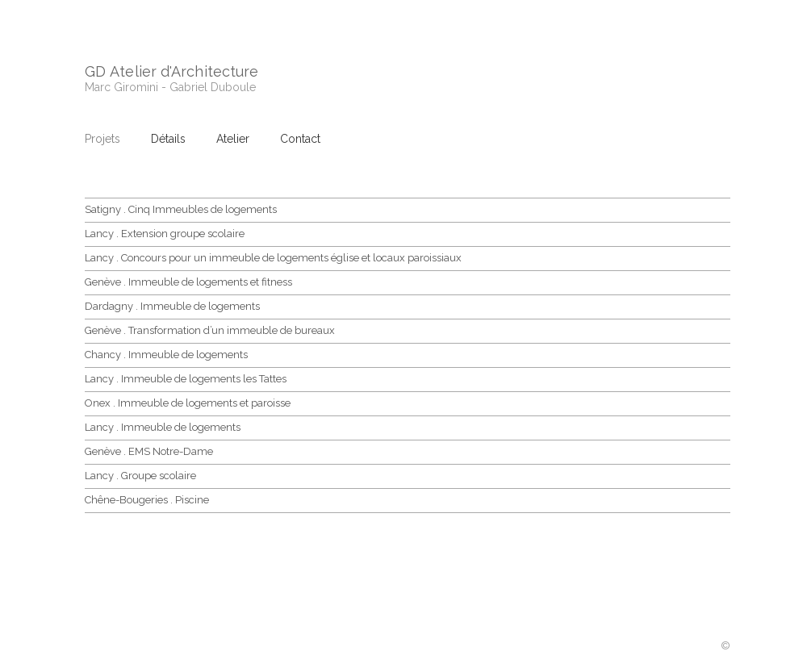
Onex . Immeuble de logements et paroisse (188, 403)
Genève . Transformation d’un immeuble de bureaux (210, 330)
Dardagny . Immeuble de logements (172, 306)
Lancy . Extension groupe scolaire (165, 234)
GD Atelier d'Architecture (171, 71)
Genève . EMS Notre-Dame (149, 451)
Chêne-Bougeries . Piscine (147, 500)
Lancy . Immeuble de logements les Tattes (186, 379)
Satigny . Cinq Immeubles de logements (181, 209)
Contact (300, 139)
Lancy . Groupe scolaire (140, 476)
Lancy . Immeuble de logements (163, 427)
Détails (168, 139)
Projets (102, 139)
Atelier (233, 139)
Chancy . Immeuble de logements (166, 355)
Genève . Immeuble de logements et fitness (188, 282)
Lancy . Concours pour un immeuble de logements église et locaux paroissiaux (273, 258)
